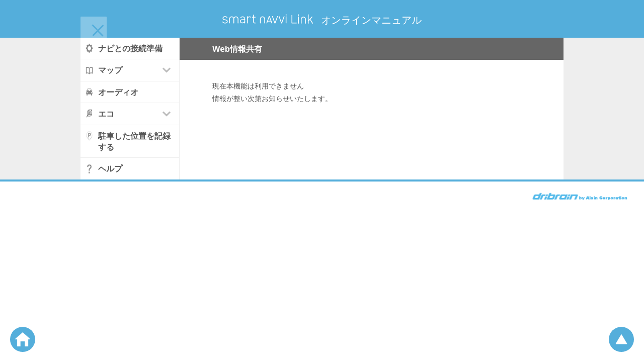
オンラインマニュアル (322, 20)
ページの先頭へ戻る (621, 339)
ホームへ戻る (23, 339)
